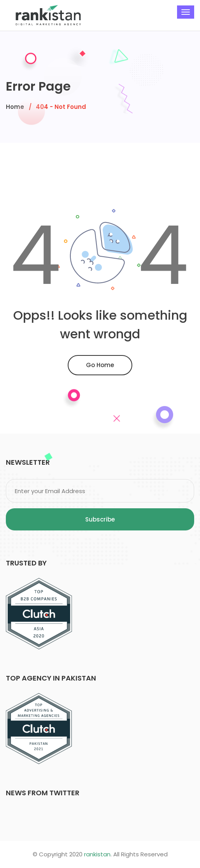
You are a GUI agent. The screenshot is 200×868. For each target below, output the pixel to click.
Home (15, 107)
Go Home (100, 365)
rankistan (97, 854)
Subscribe (100, 519)
